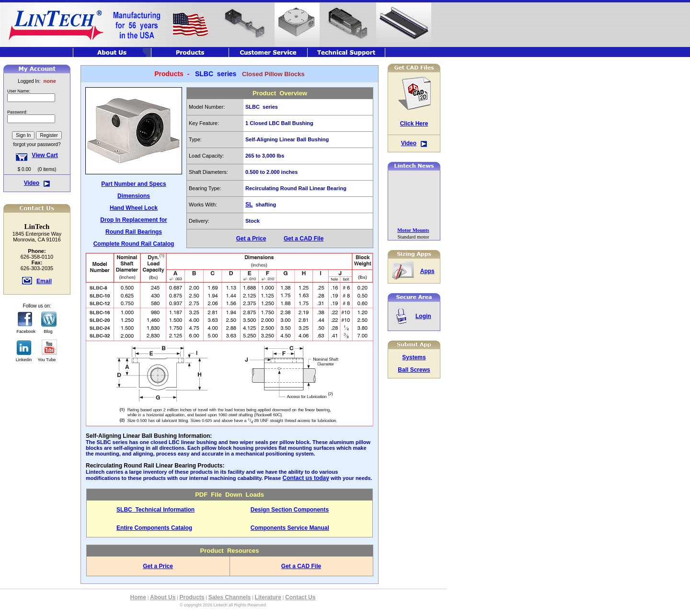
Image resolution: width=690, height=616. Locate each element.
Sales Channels (230, 597)
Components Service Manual (290, 528)
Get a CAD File (304, 239)
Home (138, 597)
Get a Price (251, 239)
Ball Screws (414, 370)
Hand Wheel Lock (134, 208)
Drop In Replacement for (133, 220)
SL (249, 205)
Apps (427, 271)
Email (44, 281)
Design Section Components (290, 510)
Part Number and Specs (133, 184)
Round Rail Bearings (134, 232)
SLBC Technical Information (155, 510)
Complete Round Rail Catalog (134, 244)
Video (32, 183)
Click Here (414, 124)
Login (423, 316)
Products (192, 597)
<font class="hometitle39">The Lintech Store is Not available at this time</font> (37, 120)
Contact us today (306, 478)
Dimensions (134, 196)
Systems (414, 357)
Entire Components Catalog (154, 528)
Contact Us (300, 597)
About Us (163, 597)
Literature (268, 597)
